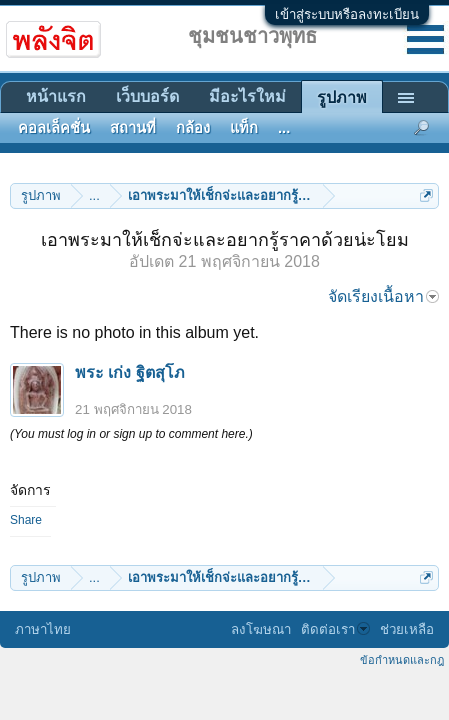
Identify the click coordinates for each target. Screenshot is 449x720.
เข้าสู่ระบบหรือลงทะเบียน (347, 14)
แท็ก (244, 128)
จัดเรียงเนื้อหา (383, 296)
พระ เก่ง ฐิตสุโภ (130, 372)
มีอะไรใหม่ (247, 96)
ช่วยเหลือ (407, 629)
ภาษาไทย (43, 629)
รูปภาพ (342, 97)
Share (26, 520)
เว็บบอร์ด (147, 96)
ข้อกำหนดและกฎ (402, 660)
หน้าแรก (56, 96)
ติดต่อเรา (335, 629)
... (284, 128)
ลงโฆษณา (261, 629)
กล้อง (193, 128)
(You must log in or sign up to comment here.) (131, 434)
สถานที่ (133, 128)
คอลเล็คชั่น (54, 128)
